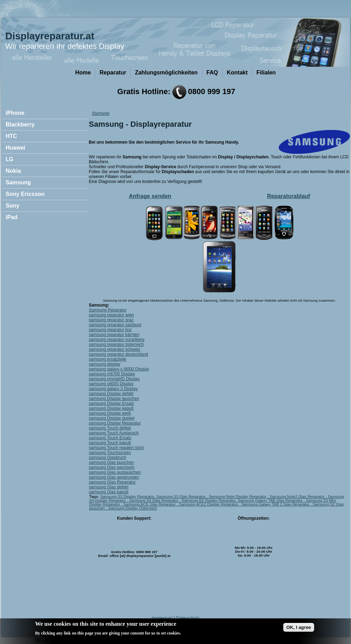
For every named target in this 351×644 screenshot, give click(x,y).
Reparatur (113, 73)
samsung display (104, 364)
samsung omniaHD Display (114, 379)
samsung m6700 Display (112, 374)
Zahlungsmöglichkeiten (166, 73)
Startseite (101, 113)
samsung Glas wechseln (112, 467)
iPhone (15, 113)
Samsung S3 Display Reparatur (127, 497)
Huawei (15, 148)
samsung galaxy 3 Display (113, 389)
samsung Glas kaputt (109, 492)
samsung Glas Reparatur (112, 482)
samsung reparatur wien (111, 315)
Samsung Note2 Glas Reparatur (298, 497)
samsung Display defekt (111, 394)
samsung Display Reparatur (115, 423)
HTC (11, 136)
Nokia (13, 171)
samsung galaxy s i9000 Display (119, 369)
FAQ (212, 73)
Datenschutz (188, 618)
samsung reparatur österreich (116, 344)
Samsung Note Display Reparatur (238, 497)
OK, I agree (299, 628)
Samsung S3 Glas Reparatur (181, 497)
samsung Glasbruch (108, 458)
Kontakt (237, 73)
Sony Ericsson (25, 194)
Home (83, 73)
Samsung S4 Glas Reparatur (154, 500)
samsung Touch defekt (110, 428)
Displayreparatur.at (50, 36)
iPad (12, 217)
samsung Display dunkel (112, 418)
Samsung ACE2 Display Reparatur (209, 504)
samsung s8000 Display (111, 384)
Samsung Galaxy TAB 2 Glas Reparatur (276, 504)
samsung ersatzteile (108, 359)
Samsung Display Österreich (133, 508)
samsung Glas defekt (109, 487)
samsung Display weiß (110, 413)
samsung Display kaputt (111, 408)
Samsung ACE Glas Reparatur (150, 504)
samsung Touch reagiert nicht (116, 448)
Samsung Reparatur (108, 310)
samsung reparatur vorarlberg (117, 340)
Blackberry (20, 124)
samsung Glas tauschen (111, 462)
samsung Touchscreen (110, 453)
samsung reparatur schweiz (115, 349)
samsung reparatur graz (111, 320)
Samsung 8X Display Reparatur (209, 500)
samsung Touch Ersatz (110, 438)
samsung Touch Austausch (114, 433)
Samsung (18, 182)
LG (9, 159)
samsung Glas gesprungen (114, 477)
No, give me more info (58, 641)
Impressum (162, 618)
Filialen (266, 73)
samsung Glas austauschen (115, 472)
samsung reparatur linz (110, 330)
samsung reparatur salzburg (115, 325)
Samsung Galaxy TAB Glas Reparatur (271, 500)
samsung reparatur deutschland (118, 354)
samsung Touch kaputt (110, 443)
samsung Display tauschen (114, 399)
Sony (12, 206)
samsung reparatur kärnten (114, 335)
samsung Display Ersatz (111, 403)
